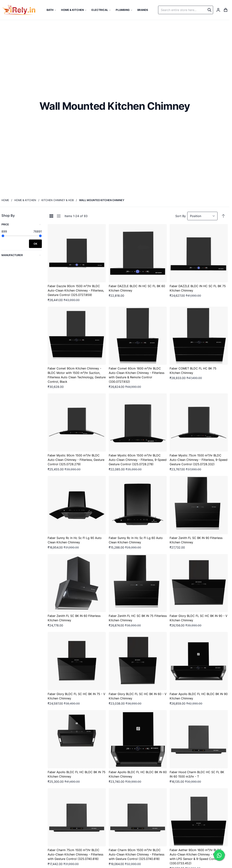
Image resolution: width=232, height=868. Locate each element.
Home (5, 200)
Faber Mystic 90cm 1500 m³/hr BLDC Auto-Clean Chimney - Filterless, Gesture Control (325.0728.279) (76, 460)
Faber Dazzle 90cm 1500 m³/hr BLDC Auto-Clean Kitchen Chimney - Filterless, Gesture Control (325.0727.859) (76, 290)
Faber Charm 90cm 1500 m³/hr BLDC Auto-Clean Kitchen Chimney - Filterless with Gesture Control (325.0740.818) (137, 854)
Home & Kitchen (25, 200)
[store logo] (19, 10)
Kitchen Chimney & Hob (58, 200)
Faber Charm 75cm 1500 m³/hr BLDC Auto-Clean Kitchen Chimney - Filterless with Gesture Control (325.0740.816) (75, 854)
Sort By (181, 216)
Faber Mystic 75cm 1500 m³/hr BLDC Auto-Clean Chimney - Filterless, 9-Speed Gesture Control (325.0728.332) (199, 460)
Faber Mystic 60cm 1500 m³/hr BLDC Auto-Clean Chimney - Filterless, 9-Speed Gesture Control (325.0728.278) (138, 460)
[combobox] (186, 10)
